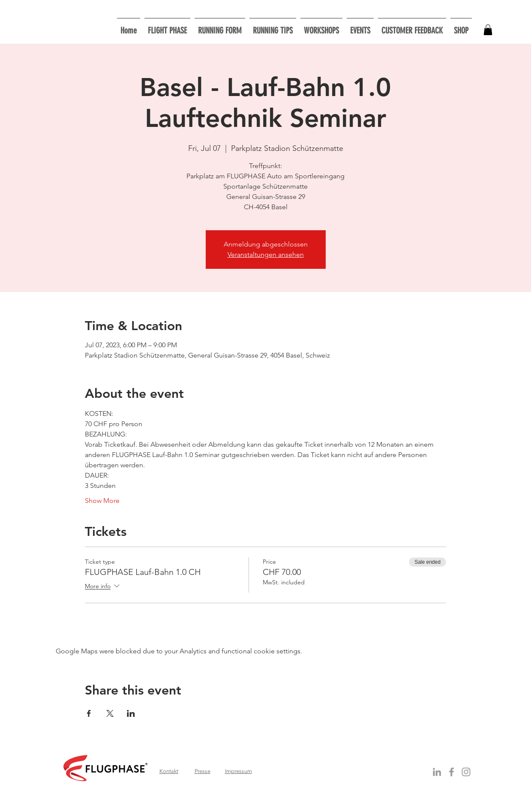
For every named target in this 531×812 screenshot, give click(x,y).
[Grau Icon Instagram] (466, 772)
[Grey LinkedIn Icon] (437, 772)
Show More (102, 501)
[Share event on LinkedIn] (131, 713)
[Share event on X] (110, 713)
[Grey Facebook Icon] (451, 772)
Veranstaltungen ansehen (266, 254)
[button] (321, 27)
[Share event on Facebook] (89, 713)
